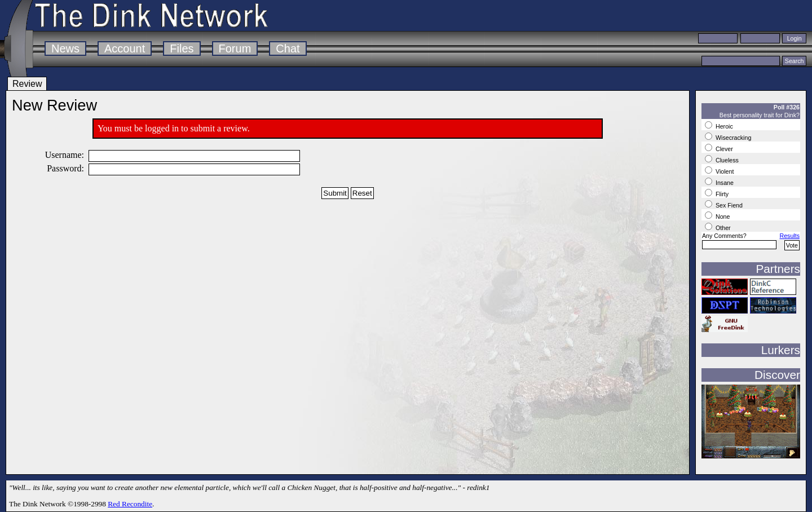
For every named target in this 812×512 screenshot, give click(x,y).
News (65, 48)
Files (182, 48)
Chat (288, 48)
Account (125, 48)
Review (27, 84)
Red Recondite (130, 504)
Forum (235, 48)
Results (789, 236)
